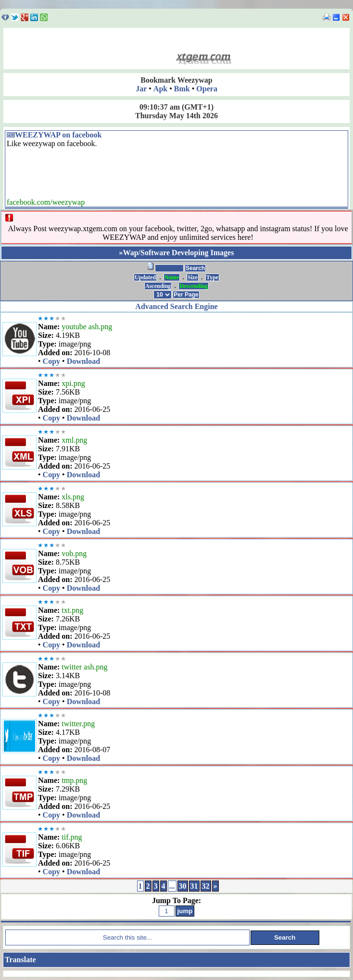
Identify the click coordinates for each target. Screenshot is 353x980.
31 (194, 886)
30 (183, 886)
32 (206, 886)
